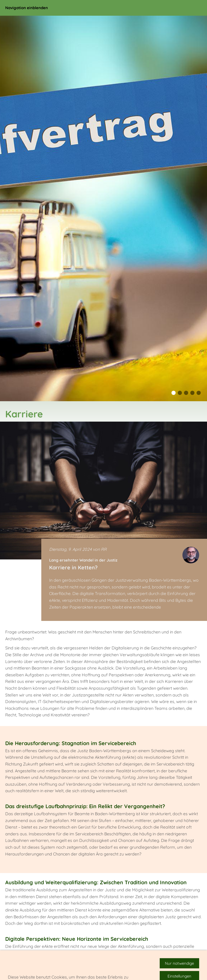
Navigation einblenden (27, 8)
